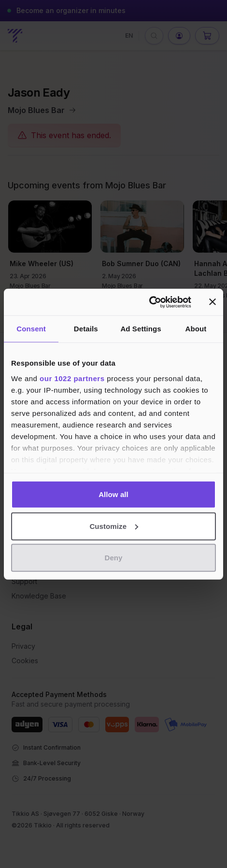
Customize (114, 526)
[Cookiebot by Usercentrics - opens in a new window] (149, 302)
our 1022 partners (72, 378)
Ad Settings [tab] (141, 329)
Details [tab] (86, 329)
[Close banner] (213, 302)
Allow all (113, 494)
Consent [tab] (31, 329)
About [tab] (196, 329)
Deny (113, 558)
